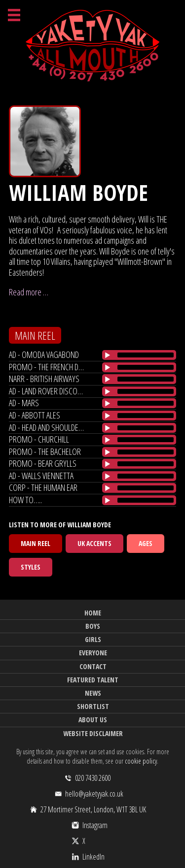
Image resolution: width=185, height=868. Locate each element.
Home (93, 613)
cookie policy (141, 761)
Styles (31, 567)
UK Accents (94, 543)
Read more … (29, 292)
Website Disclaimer (93, 733)
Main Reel (36, 543)
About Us (93, 720)
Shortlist (93, 706)
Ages (146, 543)
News (93, 693)
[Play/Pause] (108, 355)
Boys (93, 626)
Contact (93, 666)
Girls (93, 639)
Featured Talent (93, 680)
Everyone (93, 653)
